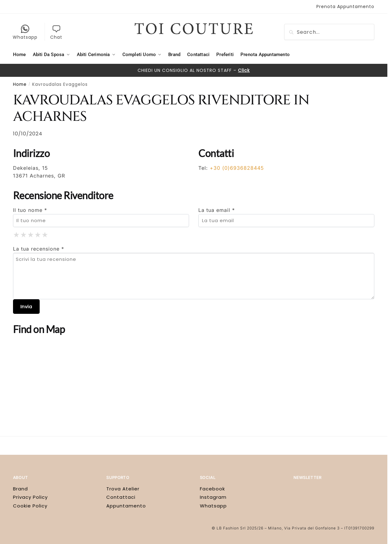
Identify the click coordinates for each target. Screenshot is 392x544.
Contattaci (121, 497)
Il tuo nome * (30, 210)
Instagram (213, 497)
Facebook (212, 489)
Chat (56, 32)
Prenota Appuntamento (345, 7)
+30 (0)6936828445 (237, 168)
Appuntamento (126, 506)
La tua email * (217, 210)
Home (20, 84)
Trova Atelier (123, 489)
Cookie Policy (30, 506)
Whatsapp (25, 32)
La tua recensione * (39, 249)
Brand (20, 489)
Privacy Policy (30, 497)
